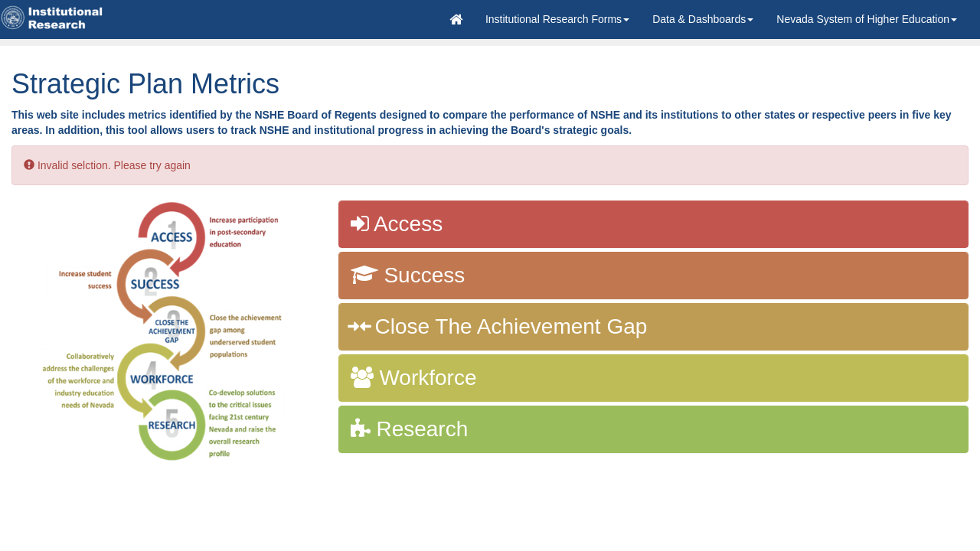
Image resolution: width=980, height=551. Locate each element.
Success (408, 275)
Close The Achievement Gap (499, 326)
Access (397, 224)
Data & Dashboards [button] (703, 19)
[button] (557, 19)
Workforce (414, 378)
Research (410, 429)
